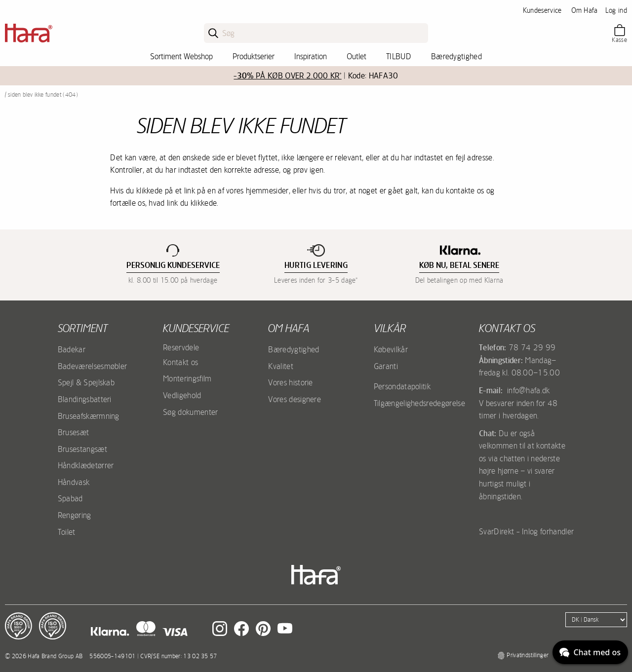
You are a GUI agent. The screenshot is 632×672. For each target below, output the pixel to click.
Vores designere (295, 399)
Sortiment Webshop (181, 56)
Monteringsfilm (187, 378)
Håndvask (74, 482)
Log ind (616, 10)
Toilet (67, 532)
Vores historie (290, 382)
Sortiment (83, 328)
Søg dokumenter (190, 412)
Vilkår (390, 328)
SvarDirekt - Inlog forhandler (526, 531)
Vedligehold (182, 395)
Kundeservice (542, 10)
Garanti (386, 366)
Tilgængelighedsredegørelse (419, 403)
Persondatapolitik (402, 386)
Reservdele (181, 347)
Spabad (70, 498)
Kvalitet (281, 366)
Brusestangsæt (82, 449)
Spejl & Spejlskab (86, 382)
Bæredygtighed (456, 56)
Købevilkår (391, 349)
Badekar (72, 349)
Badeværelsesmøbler (93, 366)
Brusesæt (74, 432)
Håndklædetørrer (86, 465)
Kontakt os (180, 362)
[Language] (596, 620)
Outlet (356, 56)
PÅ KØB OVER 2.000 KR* (287, 76)
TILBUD (399, 56)
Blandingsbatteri (85, 399)
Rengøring (75, 515)
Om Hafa (585, 10)
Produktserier (254, 56)
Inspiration (311, 56)
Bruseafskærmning (89, 416)
